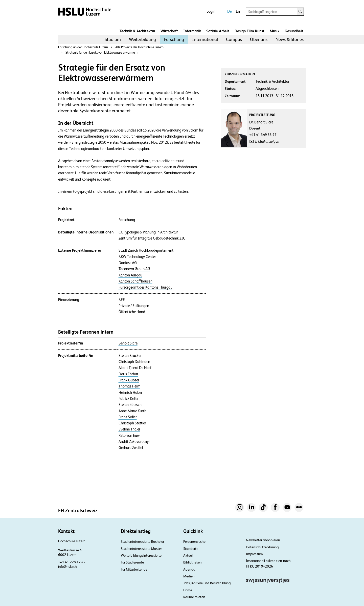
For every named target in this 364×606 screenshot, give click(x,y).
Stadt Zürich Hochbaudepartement (146, 250)
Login (211, 11)
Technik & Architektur (137, 31)
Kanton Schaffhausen (135, 281)
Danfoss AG (128, 263)
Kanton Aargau (130, 275)
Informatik (192, 31)
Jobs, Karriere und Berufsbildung (207, 583)
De (230, 11)
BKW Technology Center (137, 257)
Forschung (174, 39)
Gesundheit (294, 31)
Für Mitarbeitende (134, 569)
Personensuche (194, 542)
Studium (113, 39)
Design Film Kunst (249, 31)
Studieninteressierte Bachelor (142, 542)
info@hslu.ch (67, 567)
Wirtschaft (169, 31)
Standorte (191, 549)
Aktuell (188, 555)
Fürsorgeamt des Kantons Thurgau (145, 287)
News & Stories (290, 39)
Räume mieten (194, 597)
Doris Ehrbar (128, 374)
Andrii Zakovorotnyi (134, 442)
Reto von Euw (129, 436)
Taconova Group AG (134, 269)
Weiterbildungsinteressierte (141, 555)
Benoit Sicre (128, 343)
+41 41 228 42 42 (72, 562)
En (238, 11)
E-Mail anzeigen (267, 141)
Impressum (254, 554)
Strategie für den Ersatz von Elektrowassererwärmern (101, 52)
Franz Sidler (128, 417)
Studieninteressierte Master (141, 549)
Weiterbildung (142, 39)
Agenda (189, 569)
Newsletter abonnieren (263, 540)
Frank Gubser (129, 380)
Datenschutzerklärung (262, 547)
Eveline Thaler (129, 429)
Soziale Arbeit (218, 31)
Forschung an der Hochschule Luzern (83, 47)
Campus (234, 39)
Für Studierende (132, 562)
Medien (189, 576)
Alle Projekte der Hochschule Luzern (139, 47)
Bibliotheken (192, 562)
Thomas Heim (129, 386)
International (205, 39)
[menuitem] (113, 39)
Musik (275, 31)
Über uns (259, 39)
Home (188, 590)
